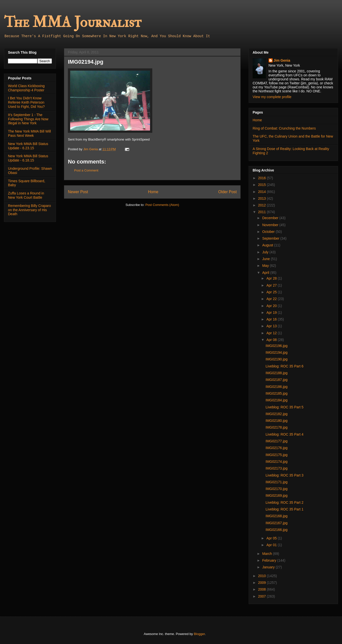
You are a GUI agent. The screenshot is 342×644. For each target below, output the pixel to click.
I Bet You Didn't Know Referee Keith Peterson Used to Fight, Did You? (26, 102)
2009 (262, 583)
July (266, 252)
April (266, 273)
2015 (262, 185)
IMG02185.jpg (277, 393)
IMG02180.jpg (277, 421)
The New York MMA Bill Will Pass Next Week (29, 133)
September (271, 238)
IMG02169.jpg (277, 495)
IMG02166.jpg (277, 530)
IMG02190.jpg (277, 359)
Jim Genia (282, 60)
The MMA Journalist (73, 22)
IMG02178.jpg (277, 427)
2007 (262, 596)
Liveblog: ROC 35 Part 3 (285, 475)
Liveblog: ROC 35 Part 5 (285, 407)
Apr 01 (272, 545)
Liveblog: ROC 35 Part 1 (285, 509)
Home (153, 192)
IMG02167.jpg (277, 523)
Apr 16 (272, 319)
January (269, 567)
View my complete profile (272, 97)
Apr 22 (272, 299)
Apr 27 (272, 285)
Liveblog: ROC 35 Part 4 (285, 434)
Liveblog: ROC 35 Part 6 (285, 366)
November (271, 225)
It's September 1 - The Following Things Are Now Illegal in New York (28, 119)
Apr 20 (272, 306)
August (268, 245)
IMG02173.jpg (277, 468)
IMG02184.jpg (277, 400)
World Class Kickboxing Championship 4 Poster (26, 88)
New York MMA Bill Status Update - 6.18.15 (28, 158)
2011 (262, 212)
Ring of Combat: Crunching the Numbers (284, 128)
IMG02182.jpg (277, 414)
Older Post (227, 192)
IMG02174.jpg (277, 462)
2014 (262, 192)
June (266, 259)
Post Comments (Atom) (162, 205)
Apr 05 (272, 538)
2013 (262, 198)
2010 (262, 576)
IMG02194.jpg (277, 352)
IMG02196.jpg (277, 346)
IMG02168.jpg (277, 516)
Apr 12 (272, 333)
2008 (262, 589)
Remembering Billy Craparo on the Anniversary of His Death (29, 210)
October (269, 232)
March (267, 554)
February (270, 560)
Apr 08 (272, 340)
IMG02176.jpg (277, 448)
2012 (262, 205)
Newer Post (78, 192)
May (266, 266)
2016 (262, 178)
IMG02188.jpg (277, 373)
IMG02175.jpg (277, 455)
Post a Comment (86, 170)
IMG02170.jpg (277, 489)
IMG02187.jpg (277, 380)
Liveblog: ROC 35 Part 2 (285, 502)
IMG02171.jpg (277, 482)
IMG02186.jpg (277, 387)
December (271, 218)
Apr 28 (272, 278)
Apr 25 (272, 292)
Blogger (199, 634)
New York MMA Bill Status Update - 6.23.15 (28, 146)
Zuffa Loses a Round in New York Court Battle (26, 195)
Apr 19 (272, 313)
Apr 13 (272, 326)
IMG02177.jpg (277, 441)
